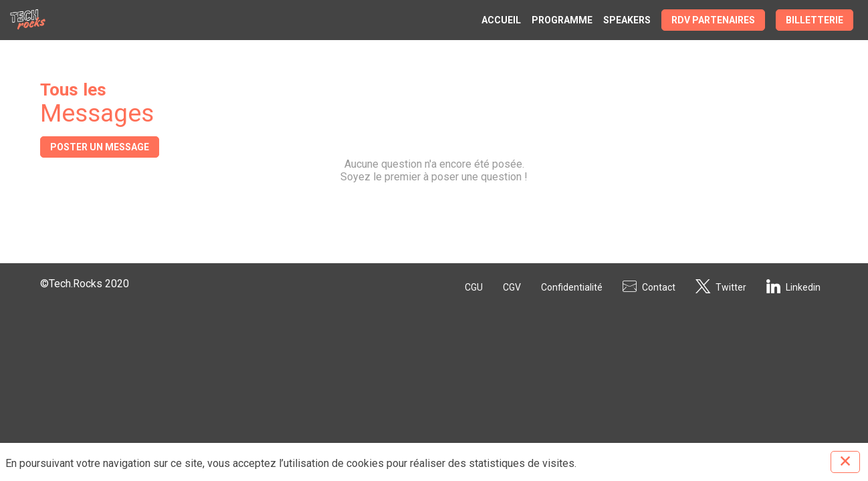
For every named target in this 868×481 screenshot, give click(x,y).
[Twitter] (721, 286)
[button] (713, 20)
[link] (501, 20)
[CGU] (474, 286)
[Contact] (649, 286)
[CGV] (512, 286)
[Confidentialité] (572, 286)
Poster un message (100, 147)
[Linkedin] (793, 286)
